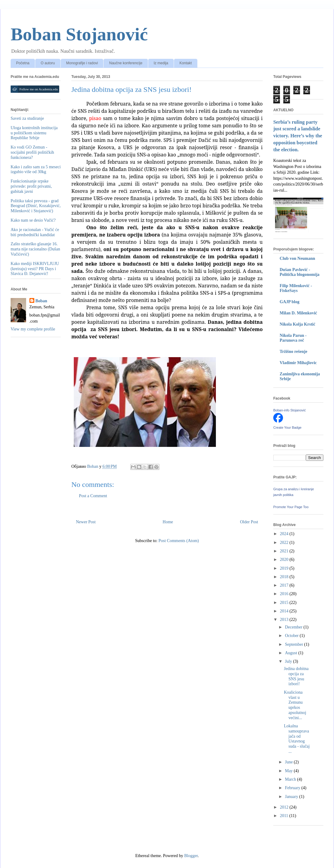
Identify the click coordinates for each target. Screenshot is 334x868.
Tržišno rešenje (293, 352)
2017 (285, 585)
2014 (285, 611)
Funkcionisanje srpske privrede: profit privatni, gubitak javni (31, 186)
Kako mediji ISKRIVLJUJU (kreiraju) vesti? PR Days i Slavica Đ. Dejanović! (35, 269)
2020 (285, 560)
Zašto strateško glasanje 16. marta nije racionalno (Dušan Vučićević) (35, 249)
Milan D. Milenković (298, 313)
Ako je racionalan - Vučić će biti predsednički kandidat (35, 232)
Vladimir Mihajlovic (298, 363)
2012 (285, 807)
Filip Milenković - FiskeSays (296, 288)
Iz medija (161, 63)
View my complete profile (33, 329)
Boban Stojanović (79, 34)
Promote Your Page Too (291, 507)
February (293, 788)
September (294, 644)
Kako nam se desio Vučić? (33, 220)
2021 (285, 551)
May (289, 771)
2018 (285, 577)
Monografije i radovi (82, 63)
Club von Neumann (297, 258)
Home (168, 522)
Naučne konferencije (126, 63)
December (294, 627)
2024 (285, 534)
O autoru (48, 63)
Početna (23, 63)
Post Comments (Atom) (179, 541)
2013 (285, 620)
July (289, 661)
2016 (285, 594)
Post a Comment (93, 496)
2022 (285, 543)
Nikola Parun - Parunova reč (293, 338)
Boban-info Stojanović (290, 410)
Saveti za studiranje (27, 118)
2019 (285, 568)
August (291, 653)
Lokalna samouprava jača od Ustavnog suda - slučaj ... (297, 739)
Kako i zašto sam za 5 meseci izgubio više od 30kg (36, 169)
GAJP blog (290, 302)
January (292, 797)
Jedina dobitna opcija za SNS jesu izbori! (296, 676)
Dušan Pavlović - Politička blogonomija (300, 272)
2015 (285, 603)
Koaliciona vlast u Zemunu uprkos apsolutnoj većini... (295, 705)
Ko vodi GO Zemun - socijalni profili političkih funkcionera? (32, 152)
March (291, 779)
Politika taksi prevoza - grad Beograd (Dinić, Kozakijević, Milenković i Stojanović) (36, 206)
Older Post (249, 522)
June (289, 762)
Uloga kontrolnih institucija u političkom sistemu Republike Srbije (34, 133)
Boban (41, 301)
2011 (285, 816)
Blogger (191, 856)
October (292, 636)
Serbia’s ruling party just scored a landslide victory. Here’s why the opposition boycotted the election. (298, 136)
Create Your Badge (287, 427)
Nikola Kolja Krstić (297, 324)
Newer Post (86, 522)
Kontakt (186, 63)
